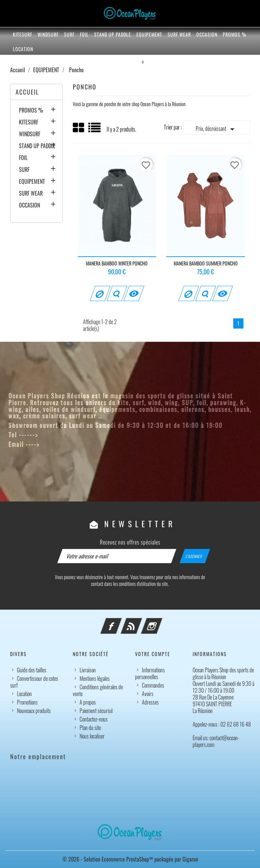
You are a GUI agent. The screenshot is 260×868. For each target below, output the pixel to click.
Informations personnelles (150, 673)
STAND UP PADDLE (113, 34)
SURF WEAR (179, 34)
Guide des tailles (32, 670)
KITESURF (23, 34)
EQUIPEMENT (149, 34)
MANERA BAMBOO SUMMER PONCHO (206, 263)
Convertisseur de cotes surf (34, 682)
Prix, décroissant (216, 129)
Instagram (161, 622)
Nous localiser (92, 736)
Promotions (27, 702)
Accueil (27, 92)
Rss (140, 622)
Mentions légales (95, 678)
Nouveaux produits (34, 711)
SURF (69, 34)
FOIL (84, 34)
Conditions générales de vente (98, 690)
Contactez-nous (94, 719)
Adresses (150, 702)
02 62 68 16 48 (63, 435)
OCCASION (207, 34)
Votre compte (153, 654)
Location (23, 49)
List (95, 130)
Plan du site (90, 728)
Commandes (153, 685)
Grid (79, 128)
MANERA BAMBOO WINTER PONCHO (117, 263)
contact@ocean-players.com (82, 444)
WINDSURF (48, 34)
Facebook (120, 622)
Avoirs (148, 694)
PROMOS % (234, 34)
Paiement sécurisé (96, 711)
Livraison (88, 670)
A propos (88, 702)
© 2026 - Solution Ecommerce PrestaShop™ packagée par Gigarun (130, 859)
